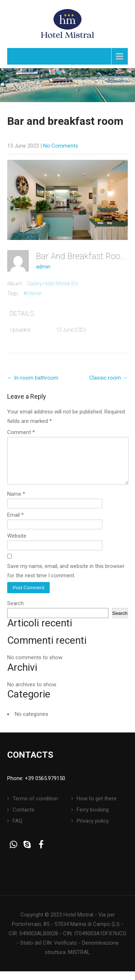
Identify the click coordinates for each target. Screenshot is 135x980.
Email (15, 524)
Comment (21, 432)
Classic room (109, 378)
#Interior (32, 293)
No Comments (61, 146)
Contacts (24, 818)
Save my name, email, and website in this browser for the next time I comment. (66, 579)
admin (43, 267)
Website (17, 544)
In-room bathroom (33, 378)
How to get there (97, 807)
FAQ (17, 830)
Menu (23, 56)
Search (15, 612)
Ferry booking (93, 818)
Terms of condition (35, 807)
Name (16, 503)
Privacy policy (93, 830)
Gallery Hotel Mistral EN (52, 284)
